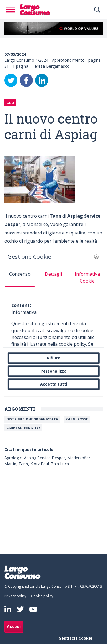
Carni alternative (23, 428)
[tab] (20, 276)
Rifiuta (54, 358)
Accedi (14, 626)
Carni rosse (77, 419)
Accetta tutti (54, 384)
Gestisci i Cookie (75, 638)
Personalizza (54, 371)
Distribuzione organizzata (32, 419)
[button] (96, 257)
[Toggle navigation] (12, 10)
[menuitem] (16, 596)
